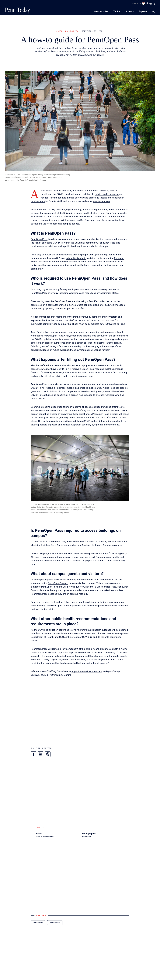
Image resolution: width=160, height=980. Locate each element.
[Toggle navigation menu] (117, 11)
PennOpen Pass (117, 209)
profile (81, 308)
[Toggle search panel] (153, 11)
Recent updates (58, 198)
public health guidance (107, 194)
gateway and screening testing (91, 198)
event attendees (101, 201)
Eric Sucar (87, 837)
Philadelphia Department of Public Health (92, 633)
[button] (80, 468)
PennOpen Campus (58, 583)
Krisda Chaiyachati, (76, 258)
